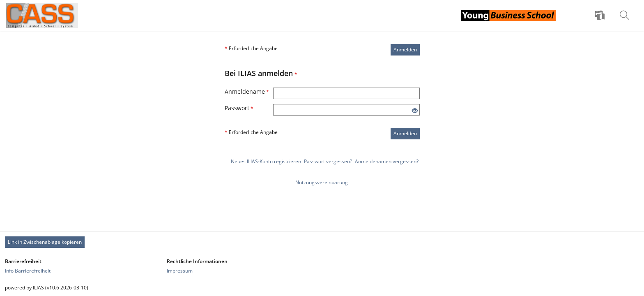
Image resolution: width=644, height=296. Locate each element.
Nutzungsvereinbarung (322, 182)
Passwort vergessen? (328, 161)
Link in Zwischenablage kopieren (45, 242)
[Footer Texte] (322, 288)
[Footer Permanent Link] (322, 242)
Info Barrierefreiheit (28, 271)
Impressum (180, 271)
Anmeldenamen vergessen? (387, 161)
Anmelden (405, 50)
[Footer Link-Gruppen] (322, 266)
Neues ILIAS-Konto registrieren (266, 161)
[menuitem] (601, 16)
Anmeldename (247, 91)
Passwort (239, 108)
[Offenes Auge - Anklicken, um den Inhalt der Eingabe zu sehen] (415, 111)
